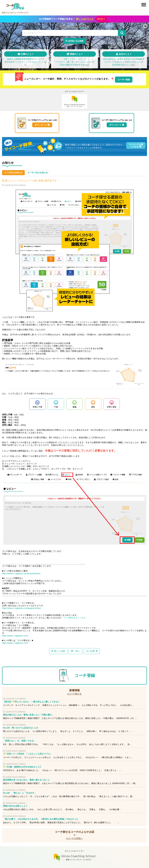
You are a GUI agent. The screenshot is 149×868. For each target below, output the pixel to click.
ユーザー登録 (124, 79)
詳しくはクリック (85, 19)
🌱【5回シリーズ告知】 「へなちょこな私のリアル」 (28, 753)
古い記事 (92, 650)
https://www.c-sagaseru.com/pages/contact (21, 607)
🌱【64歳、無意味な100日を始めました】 (22, 766)
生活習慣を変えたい (121, 66)
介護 (83, 66)
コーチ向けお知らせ (13, 172)
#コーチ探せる (75, 693)
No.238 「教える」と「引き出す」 (20, 792)
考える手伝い (126, 60)
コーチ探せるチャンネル (74, 616)
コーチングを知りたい (114, 63)
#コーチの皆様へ (74, 838)
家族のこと (75, 55)
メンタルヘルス (85, 63)
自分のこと (124, 55)
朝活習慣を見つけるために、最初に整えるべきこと (26, 779)
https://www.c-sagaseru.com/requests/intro (21, 572)
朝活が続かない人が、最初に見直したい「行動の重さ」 (29, 714)
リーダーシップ (22, 63)
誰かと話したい (134, 63)
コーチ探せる (15, 6)
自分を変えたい (110, 60)
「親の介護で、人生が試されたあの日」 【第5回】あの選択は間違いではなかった (41, 818)
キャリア (38, 60)
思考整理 (28, 60)
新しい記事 (59, 650)
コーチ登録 (85, 675)
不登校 (75, 66)
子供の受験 (65, 66)
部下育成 (9, 63)
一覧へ (77, 650)
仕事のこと (26, 55)
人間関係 (138, 60)
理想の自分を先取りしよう (15, 805)
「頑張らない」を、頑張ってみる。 (19, 740)
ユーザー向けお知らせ (38, 172)
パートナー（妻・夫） (65, 63)
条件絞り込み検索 (76, 41)
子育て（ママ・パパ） (74, 60)
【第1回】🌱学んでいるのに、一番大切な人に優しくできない (31, 701)
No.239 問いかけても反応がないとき (21, 727)
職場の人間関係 (14, 60)
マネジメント (38, 63)
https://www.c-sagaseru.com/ (15, 634)
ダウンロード (41, 125)
